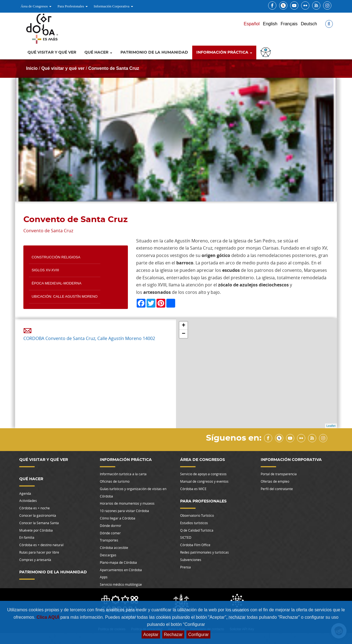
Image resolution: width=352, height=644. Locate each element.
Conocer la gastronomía (38, 515)
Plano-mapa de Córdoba (118, 562)
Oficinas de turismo (115, 481)
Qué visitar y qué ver (52, 52)
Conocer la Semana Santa (39, 523)
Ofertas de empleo (275, 481)
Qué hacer (98, 52)
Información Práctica (224, 52)
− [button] (184, 334)
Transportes (109, 540)
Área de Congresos (36, 6)
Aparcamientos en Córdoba (121, 570)
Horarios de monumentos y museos (127, 503)
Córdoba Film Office (195, 545)
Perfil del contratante (277, 489)
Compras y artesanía (35, 560)
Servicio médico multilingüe (121, 584)
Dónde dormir (111, 526)
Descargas (108, 555)
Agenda (25, 493)
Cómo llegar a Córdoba (118, 518)
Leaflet (331, 426)
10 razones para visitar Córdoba (124, 511)
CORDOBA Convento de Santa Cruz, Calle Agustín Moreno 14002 (89, 338)
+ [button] (184, 326)
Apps (104, 577)
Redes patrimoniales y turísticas (204, 552)
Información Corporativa (113, 6)
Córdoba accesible (114, 548)
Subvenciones (191, 560)
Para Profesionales (73, 6)
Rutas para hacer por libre (39, 552)
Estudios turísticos (194, 523)
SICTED (186, 537)
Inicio (32, 68)
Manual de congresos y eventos (204, 481)
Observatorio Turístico (197, 515)
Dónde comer (110, 533)
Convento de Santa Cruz (114, 68)
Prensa (185, 567)
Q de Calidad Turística (197, 530)
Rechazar (173, 635)
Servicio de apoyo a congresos (203, 474)
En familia (27, 537)
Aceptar (151, 635)
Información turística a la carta (123, 474)
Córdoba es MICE (193, 489)
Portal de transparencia (279, 474)
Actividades (28, 501)
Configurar (198, 635)
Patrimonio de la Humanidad (154, 52)
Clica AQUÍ (49, 617)
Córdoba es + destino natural (41, 545)
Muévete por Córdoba (36, 530)
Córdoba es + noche (35, 508)
